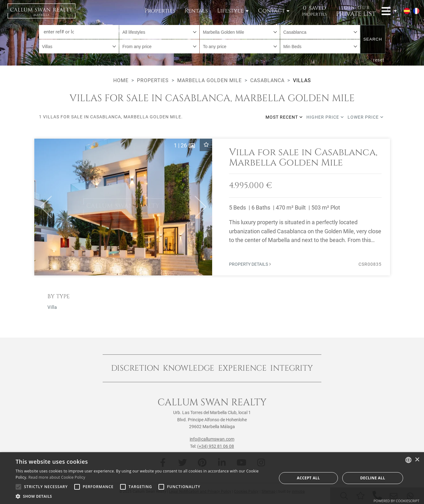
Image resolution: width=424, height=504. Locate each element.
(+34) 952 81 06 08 (216, 446)
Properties (160, 11)
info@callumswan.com (212, 439)
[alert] (212, 478)
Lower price (366, 117)
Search (373, 39)
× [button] (417, 460)
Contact (271, 11)
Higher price (325, 117)
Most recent (284, 117)
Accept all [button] (308, 478)
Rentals (196, 11)
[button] (43, 207)
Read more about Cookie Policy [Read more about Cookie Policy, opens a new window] (57, 477)
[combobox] (159, 32)
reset (379, 60)
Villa (52, 307)
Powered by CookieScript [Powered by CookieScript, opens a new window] (396, 501)
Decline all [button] (373, 478)
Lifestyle (230, 11)
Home (121, 80)
